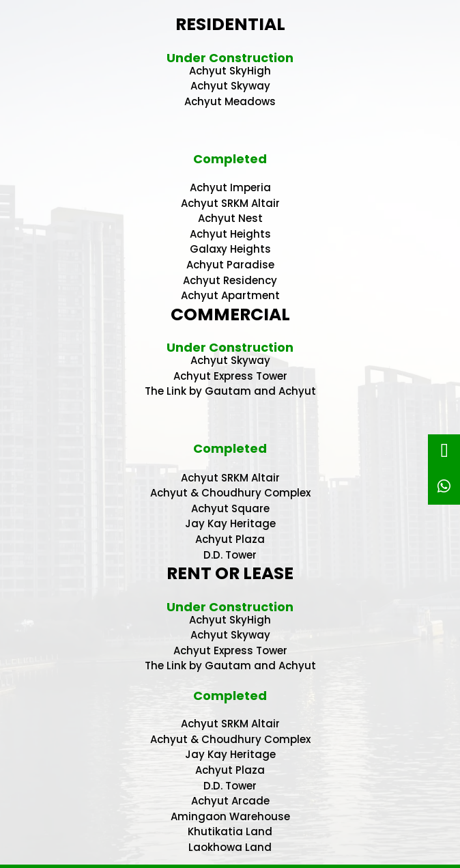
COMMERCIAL (230, 314)
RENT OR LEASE (230, 573)
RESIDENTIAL (230, 24)
